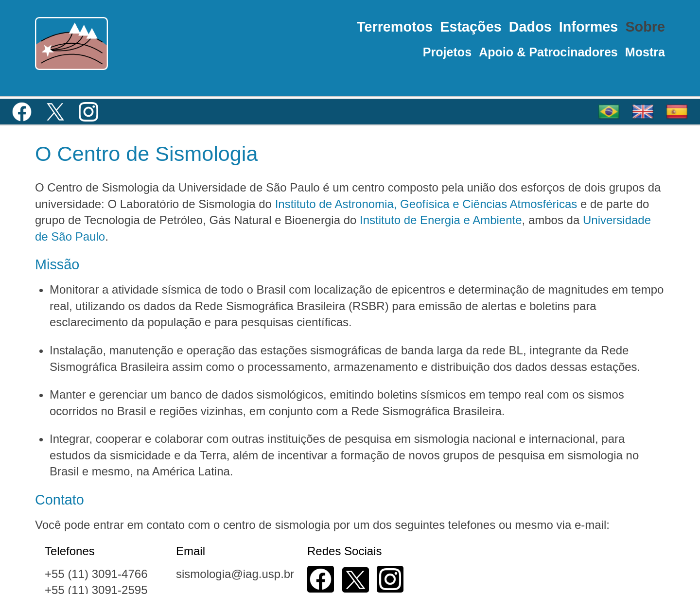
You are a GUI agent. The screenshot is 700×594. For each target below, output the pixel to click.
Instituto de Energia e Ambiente (441, 220)
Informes (589, 27)
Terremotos (395, 27)
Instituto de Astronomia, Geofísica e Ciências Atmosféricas (426, 204)
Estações (471, 27)
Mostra (645, 52)
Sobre (645, 27)
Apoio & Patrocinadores (548, 52)
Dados (530, 27)
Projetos (447, 52)
